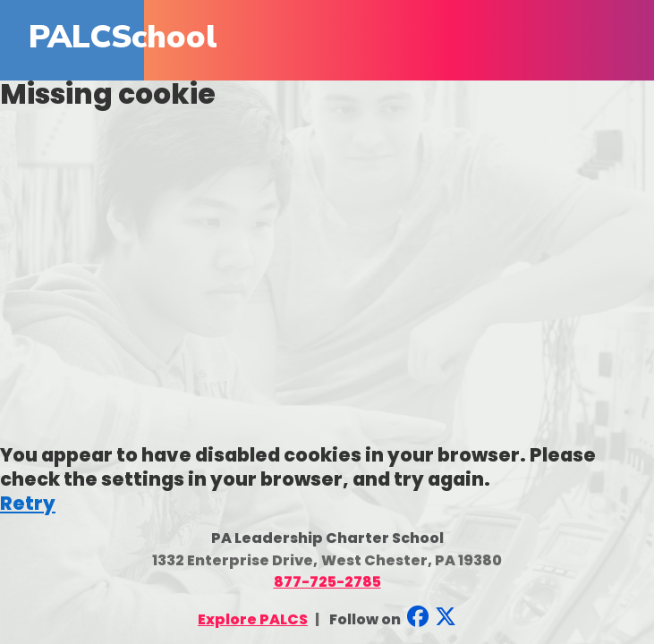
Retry (28, 503)
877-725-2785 (327, 582)
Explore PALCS (253, 619)
